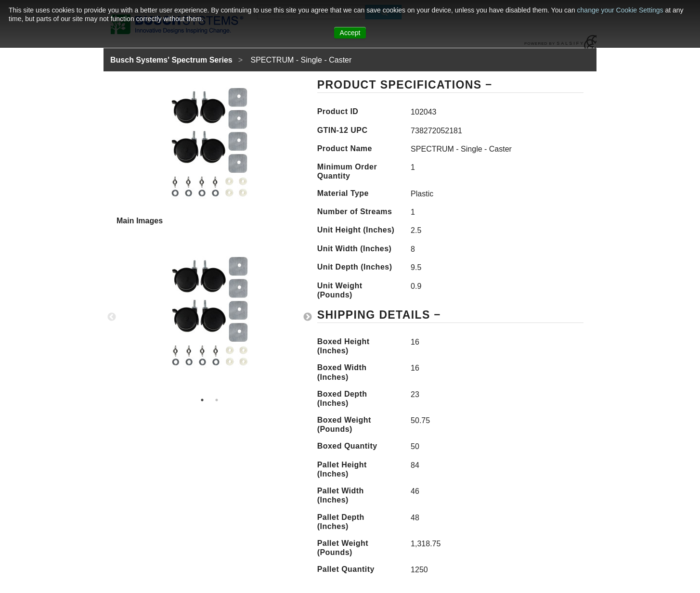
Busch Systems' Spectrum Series (171, 60)
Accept (350, 33)
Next (308, 317)
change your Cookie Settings (621, 10)
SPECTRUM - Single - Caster (301, 60)
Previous (112, 317)
